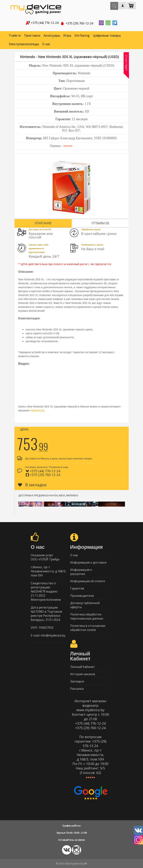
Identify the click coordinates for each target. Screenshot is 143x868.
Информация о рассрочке (81, 572)
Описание (43, 223)
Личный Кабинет (83, 667)
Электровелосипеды (24, 44)
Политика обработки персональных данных (87, 616)
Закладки (77, 681)
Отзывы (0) (100, 223)
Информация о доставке (88, 562)
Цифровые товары (107, 35)
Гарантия (77, 588)
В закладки (32, 485)
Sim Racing (82, 35)
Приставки (32, 35)
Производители (82, 596)
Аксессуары (52, 35)
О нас (46, 44)
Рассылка (77, 689)
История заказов (83, 674)
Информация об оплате (88, 581)
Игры (67, 35)
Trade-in (15, 35)
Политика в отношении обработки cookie (88, 628)
